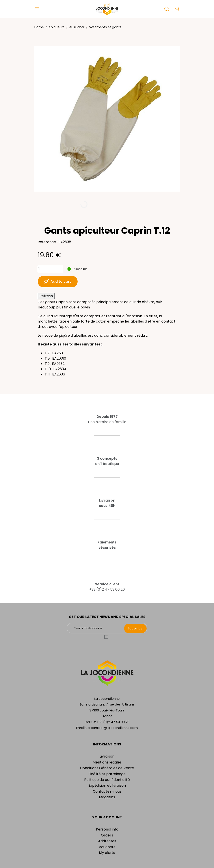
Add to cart (58, 281)
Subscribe (135, 628)
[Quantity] (50, 269)
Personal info (107, 829)
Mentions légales (107, 762)
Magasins (107, 797)
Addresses (107, 841)
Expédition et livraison (107, 785)
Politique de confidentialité (107, 780)
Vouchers (107, 847)
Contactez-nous (107, 791)
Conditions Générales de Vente (107, 768)
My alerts (107, 853)
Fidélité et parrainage (107, 774)
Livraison (107, 756)
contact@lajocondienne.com (114, 728)
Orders (107, 835)
